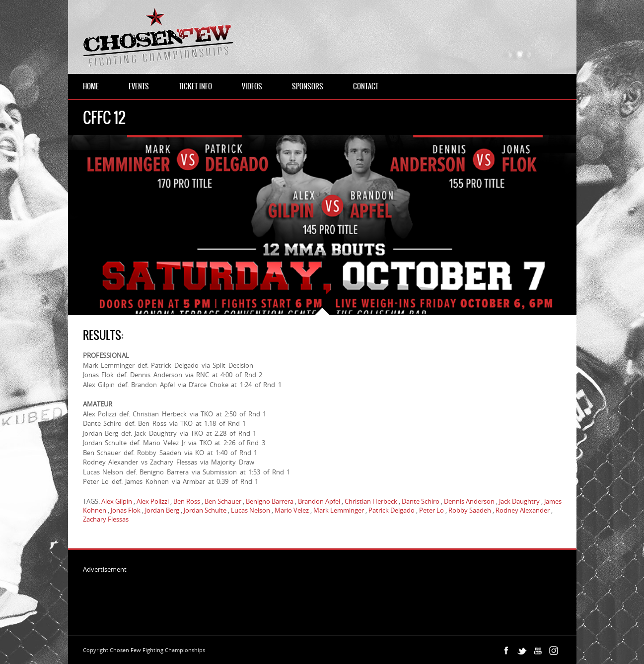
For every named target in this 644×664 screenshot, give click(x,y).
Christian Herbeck (371, 501)
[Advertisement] (264, 596)
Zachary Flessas (106, 519)
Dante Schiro (421, 501)
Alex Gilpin (117, 501)
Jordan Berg (162, 510)
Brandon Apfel (319, 501)
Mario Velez (292, 510)
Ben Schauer (223, 501)
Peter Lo (431, 510)
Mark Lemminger (339, 510)
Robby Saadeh (470, 510)
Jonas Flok (126, 510)
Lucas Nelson (250, 510)
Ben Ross (187, 501)
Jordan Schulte (205, 510)
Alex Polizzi (153, 501)
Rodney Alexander (523, 510)
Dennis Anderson (469, 501)
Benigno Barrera (270, 501)
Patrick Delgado (392, 510)
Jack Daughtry (519, 501)
